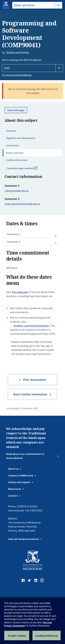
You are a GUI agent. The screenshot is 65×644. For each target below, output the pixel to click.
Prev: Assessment (35, 380)
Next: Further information (30, 394)
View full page (16, 110)
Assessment (13, 145)
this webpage (20, 292)
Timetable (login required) (26, 170)
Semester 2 (14, 242)
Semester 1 (14, 234)
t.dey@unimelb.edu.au (17, 191)
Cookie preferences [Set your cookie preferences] (47, 636)
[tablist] (37, 5)
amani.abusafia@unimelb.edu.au (22, 204)
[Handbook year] (33, 68)
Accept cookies (17, 636)
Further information (17, 160)
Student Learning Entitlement (31, 326)
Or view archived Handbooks (17, 75)
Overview (11, 131)
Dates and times (15, 153)
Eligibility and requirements (21, 138)
